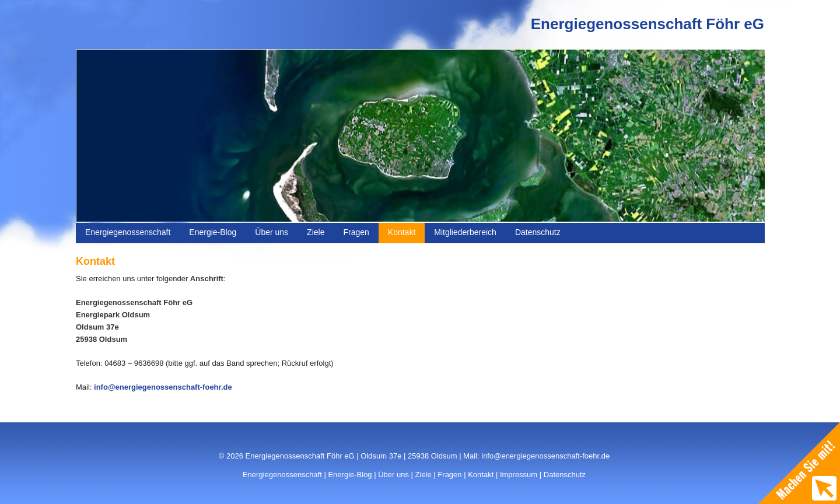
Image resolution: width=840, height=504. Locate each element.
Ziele (316, 232)
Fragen (356, 232)
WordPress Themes (736, 483)
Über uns (272, 232)
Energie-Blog (213, 232)
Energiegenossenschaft (128, 232)
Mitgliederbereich (465, 232)
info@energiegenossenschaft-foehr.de (163, 387)
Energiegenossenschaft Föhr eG (647, 24)
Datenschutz (538, 232)
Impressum (519, 475)
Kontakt (402, 232)
